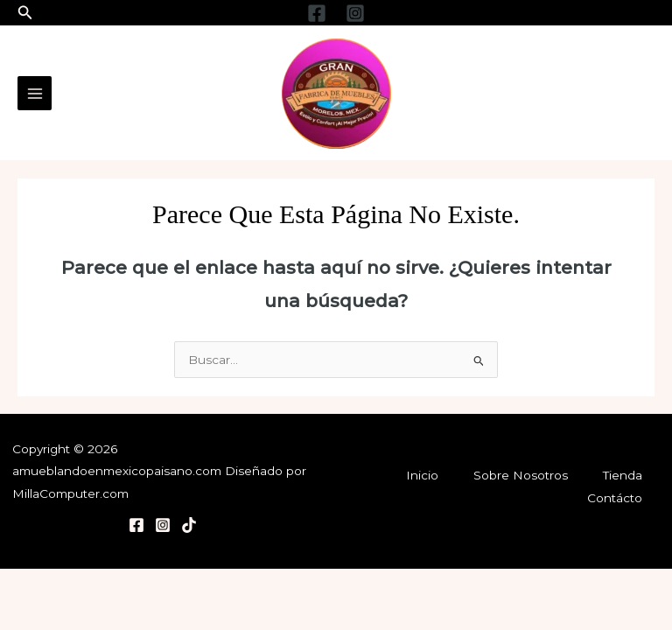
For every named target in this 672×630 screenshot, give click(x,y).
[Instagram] (355, 13)
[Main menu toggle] (35, 93)
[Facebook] (317, 13)
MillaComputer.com (70, 493)
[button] (25, 13)
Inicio (422, 475)
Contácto (615, 498)
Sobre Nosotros (521, 475)
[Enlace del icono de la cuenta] (600, 94)
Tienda (623, 475)
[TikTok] (189, 525)
